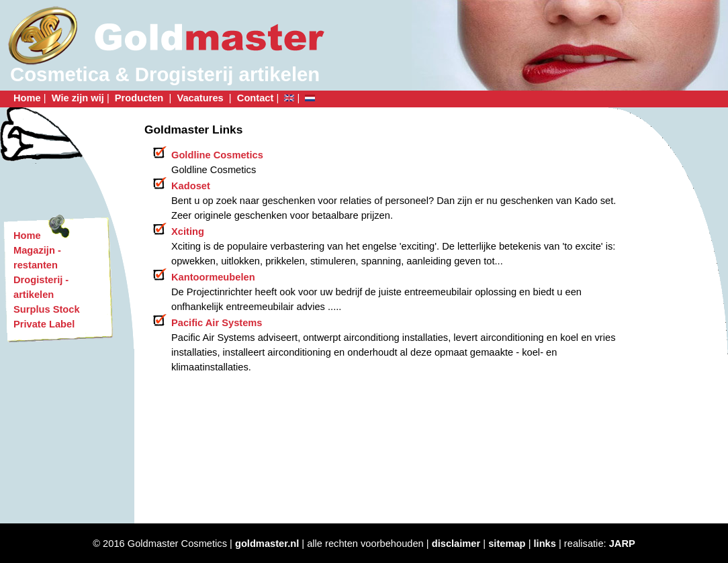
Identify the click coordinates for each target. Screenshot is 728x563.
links (545, 544)
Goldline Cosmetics (217, 155)
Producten (141, 98)
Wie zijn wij (78, 98)
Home (27, 98)
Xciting (188, 232)
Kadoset (191, 186)
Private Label (44, 324)
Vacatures (201, 98)
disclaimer (456, 544)
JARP (622, 544)
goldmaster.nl (267, 544)
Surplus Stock (47, 309)
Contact (256, 98)
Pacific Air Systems (217, 323)
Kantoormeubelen (213, 277)
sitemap (507, 544)
